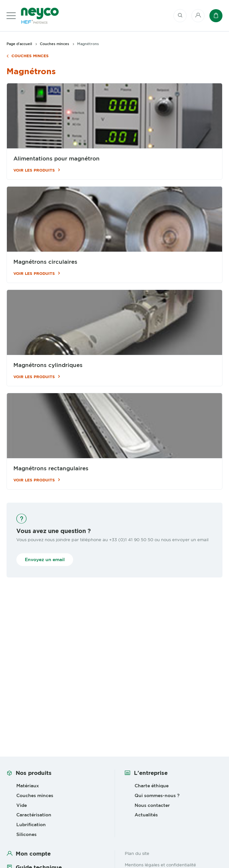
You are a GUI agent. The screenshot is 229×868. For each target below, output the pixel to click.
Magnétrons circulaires (45, 262)
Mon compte (33, 854)
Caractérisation (34, 815)
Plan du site (137, 853)
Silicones (26, 834)
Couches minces (30, 56)
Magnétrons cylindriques (48, 365)
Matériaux (28, 786)
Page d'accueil (19, 44)
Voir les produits (34, 170)
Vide (22, 805)
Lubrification (31, 825)
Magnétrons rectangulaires (51, 468)
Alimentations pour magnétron (57, 159)
